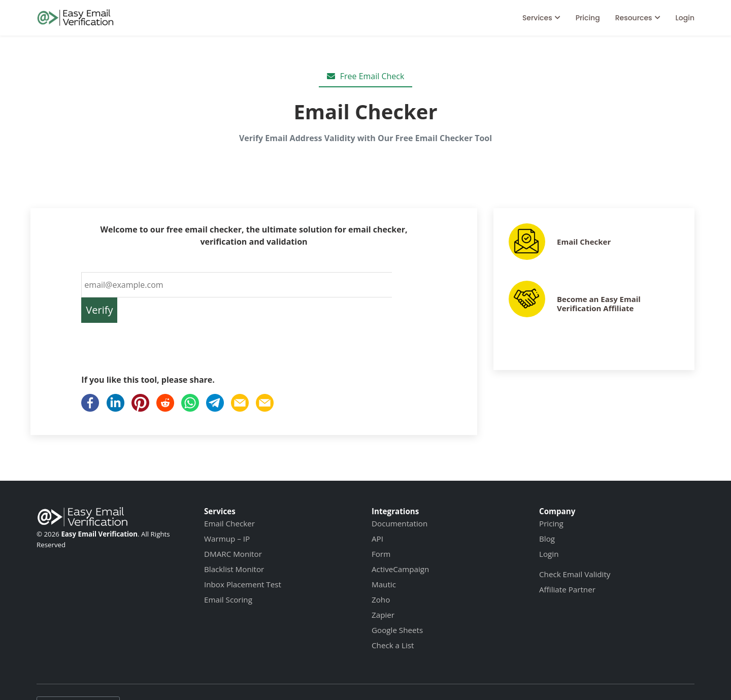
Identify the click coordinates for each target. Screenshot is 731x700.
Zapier (383, 590)
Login (685, 18)
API (377, 514)
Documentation (400, 498)
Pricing (588, 18)
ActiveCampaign (400, 544)
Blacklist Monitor (234, 544)
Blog (547, 514)
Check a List (393, 620)
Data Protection (409, 678)
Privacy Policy (342, 678)
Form (381, 529)
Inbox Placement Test (243, 559)
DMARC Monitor (233, 529)
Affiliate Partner (567, 564)
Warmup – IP (227, 514)
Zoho (381, 575)
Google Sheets (397, 605)
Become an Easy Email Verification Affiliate (599, 304)
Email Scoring (228, 575)
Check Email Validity (575, 549)
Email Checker (584, 242)
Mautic (384, 559)
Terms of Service (274, 678)
